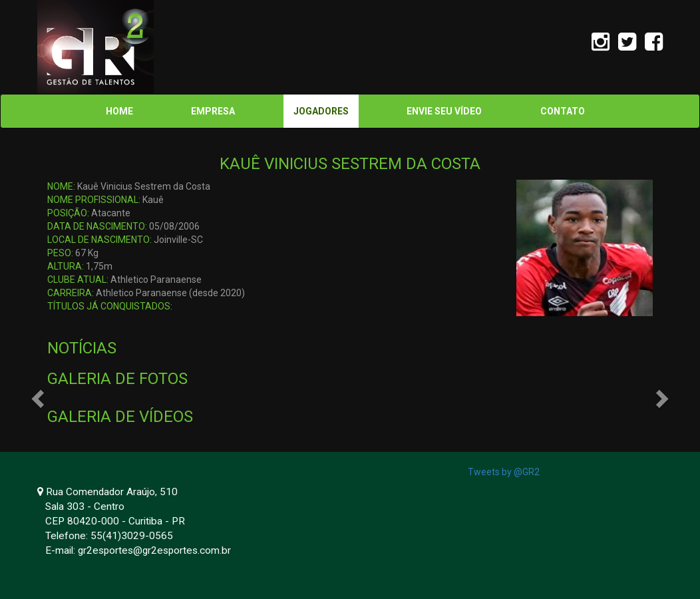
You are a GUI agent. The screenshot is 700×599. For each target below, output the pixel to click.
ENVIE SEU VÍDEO (444, 111)
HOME (119, 111)
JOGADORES (321, 111)
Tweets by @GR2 (504, 472)
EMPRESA (213, 111)
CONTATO (563, 111)
